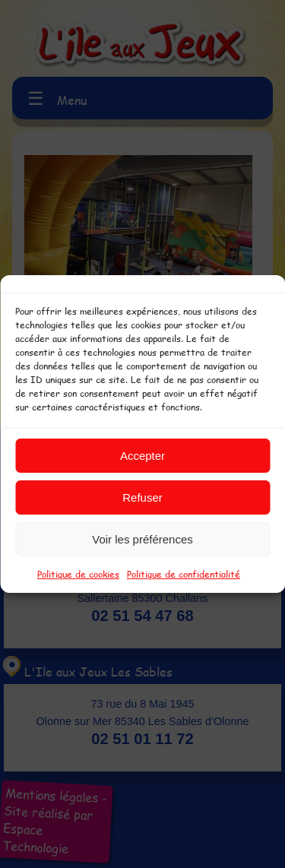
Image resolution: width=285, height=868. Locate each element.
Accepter (142, 456)
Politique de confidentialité (184, 574)
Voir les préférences (142, 539)
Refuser (142, 497)
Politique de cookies (78, 574)
